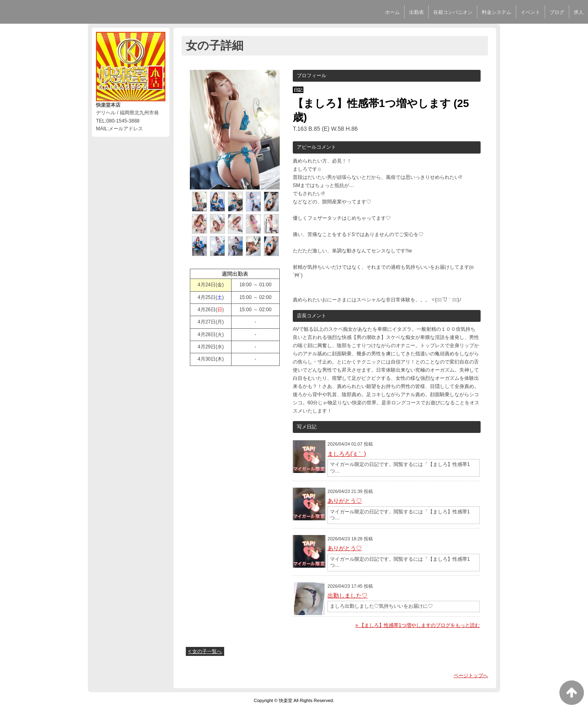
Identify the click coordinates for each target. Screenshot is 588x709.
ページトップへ (471, 676)
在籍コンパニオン (453, 12)
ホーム (392, 12)
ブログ (557, 12)
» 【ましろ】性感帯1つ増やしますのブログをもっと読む (418, 625)
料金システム (497, 12)
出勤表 (416, 12)
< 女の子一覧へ (205, 651)
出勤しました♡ (347, 595)
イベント (530, 12)
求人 (579, 12)
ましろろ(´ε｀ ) (347, 454)
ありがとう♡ (345, 501)
